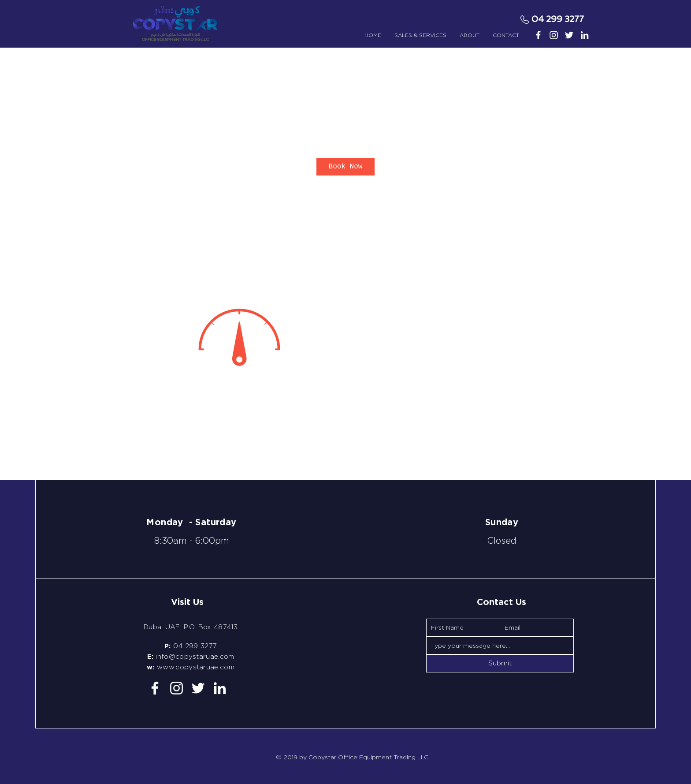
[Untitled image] (238, 336)
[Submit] (500, 663)
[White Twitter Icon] (569, 35)
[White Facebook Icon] (538, 35)
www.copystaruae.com (196, 667)
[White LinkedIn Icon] (585, 35)
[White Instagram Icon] (554, 35)
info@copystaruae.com (195, 657)
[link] (345, 167)
